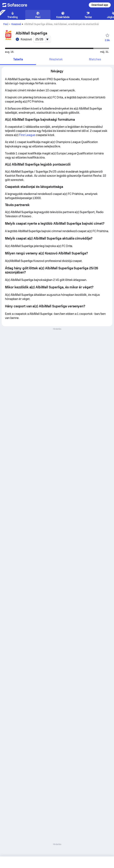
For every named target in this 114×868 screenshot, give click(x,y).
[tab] (18, 60)
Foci (6, 24)
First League (27, 135)
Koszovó (16, 24)
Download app (100, 5)
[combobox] (42, 39)
